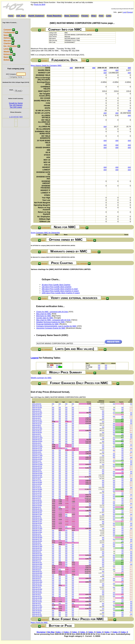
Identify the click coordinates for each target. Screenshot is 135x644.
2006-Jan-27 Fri (37, 587)
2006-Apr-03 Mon (37, 505)
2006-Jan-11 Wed (37, 607)
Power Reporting (54, 16)
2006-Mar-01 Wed (37, 546)
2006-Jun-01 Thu (37, 436)
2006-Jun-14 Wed (37, 422)
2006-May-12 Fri (37, 461)
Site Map (51, 632)
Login (125, 12)
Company (8, 30)
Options (7, 38)
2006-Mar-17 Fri (37, 525)
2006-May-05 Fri (37, 470)
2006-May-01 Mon (37, 477)
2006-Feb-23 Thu (37, 553)
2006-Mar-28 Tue (37, 512)
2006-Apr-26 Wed (37, 482)
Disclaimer (41, 632)
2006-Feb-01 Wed (37, 582)
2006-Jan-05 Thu (37, 614)
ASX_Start (21, 16)
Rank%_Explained (36, 16)
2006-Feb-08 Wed (37, 573)
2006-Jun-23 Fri (37, 409)
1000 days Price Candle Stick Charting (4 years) (61, 293)
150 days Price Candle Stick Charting (56, 287)
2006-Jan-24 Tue (37, 591)
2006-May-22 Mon (37, 450)
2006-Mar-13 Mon (37, 532)
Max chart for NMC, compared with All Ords (53, 320)
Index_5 (92, 632)
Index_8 (116, 632)
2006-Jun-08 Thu (37, 427)
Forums (85, 16)
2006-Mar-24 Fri (37, 516)
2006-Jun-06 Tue (37, 431)
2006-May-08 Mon (37, 468)
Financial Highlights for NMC (48, 324)
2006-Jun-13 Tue (37, 423)
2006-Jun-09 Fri (37, 425)
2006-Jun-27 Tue (37, 406)
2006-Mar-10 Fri (37, 534)
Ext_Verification (10, 46)
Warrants (7, 40)
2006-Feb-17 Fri (37, 561)
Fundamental (9, 32)
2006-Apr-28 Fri (37, 479)
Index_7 (108, 632)
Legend (35, 358)
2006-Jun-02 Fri (37, 434)
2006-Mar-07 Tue (37, 539)
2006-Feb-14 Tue (37, 566)
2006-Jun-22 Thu (37, 411)
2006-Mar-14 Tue (37, 530)
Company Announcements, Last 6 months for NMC (56, 326)
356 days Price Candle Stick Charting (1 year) (60, 289)
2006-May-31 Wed (37, 438)
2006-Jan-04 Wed (37, 616)
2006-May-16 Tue (37, 457)
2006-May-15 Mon (37, 459)
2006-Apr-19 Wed (37, 489)
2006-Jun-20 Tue (37, 414)
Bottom (7, 60)
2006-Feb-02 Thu (37, 580)
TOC (43, 30)
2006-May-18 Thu (37, 454)
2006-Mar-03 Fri (37, 543)
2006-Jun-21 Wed (37, 413)
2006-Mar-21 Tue (37, 521)
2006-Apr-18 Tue (37, 491)
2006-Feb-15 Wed (37, 564)
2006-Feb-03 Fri (37, 578)
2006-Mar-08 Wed (37, 537)
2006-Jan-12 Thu (37, 605)
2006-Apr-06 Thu (37, 500)
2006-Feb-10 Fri (37, 569)
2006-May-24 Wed (37, 447)
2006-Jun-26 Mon (37, 407)
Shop (94, 16)
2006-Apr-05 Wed (37, 502)
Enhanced (8, 54)
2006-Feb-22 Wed (37, 555)
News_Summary (71, 16)
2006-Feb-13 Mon (37, 568)
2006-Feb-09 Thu (37, 571)
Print (101, 16)
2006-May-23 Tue (37, 448)
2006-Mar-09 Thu (37, 536)
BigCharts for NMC (44, 316)
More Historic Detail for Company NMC (46, 65)
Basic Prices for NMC (39, 622)
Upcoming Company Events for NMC (51, 328)
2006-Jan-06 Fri (37, 612)
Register (130, 12)
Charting (7, 43)
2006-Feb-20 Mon (37, 559)
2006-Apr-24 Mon (37, 484)
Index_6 (100, 632)
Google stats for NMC (45, 318)
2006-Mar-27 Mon (37, 514)
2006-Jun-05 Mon (37, 432)
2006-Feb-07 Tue (37, 575)
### (71, 68)
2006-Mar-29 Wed (37, 511)
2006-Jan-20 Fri (37, 594)
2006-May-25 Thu (37, 445)
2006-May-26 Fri (37, 443)
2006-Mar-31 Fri (37, 507)
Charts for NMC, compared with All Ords (52, 312)
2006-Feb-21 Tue (37, 557)
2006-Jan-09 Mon (37, 610)
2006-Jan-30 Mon (37, 585)
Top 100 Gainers (16, 105)
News (6, 35)
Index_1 (59, 632)
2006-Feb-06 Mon (37, 577)
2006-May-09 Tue (37, 466)
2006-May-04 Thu (37, 471)
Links (109, 16)
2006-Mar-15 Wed (37, 528)
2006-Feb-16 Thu (37, 562)
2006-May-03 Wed (37, 473)
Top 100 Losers (16, 107)
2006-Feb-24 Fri (37, 552)
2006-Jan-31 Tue (37, 584)
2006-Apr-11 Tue (37, 495)
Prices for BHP (39, 4)
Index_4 (84, 632)
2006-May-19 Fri (37, 452)
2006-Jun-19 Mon (37, 416)
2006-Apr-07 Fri (37, 498)
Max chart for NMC (44, 314)
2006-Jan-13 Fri (37, 603)
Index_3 (76, 632)
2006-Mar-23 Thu (37, 518)
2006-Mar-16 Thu (37, 527)
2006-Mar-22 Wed (37, 520)
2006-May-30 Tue (37, 439)
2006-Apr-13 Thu (37, 493)
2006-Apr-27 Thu (37, 480)
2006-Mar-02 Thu (37, 545)
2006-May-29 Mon (37, 441)
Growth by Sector (16, 103)
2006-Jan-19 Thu (37, 596)
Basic (6, 57)
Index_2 (67, 632)
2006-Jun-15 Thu (37, 420)
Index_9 (124, 632)
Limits (6, 49)
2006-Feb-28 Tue (37, 548)
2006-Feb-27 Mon (37, 550)
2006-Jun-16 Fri (37, 418)
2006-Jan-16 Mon (37, 602)
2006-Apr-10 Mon (37, 496)
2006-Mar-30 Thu (37, 509)
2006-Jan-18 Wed (37, 598)
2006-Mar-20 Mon (37, 523)
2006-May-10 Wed (37, 464)
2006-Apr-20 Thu (37, 488)
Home (11, 16)
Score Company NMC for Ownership (45, 233)
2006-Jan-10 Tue (37, 609)
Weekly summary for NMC (41, 378)
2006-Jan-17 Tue (37, 600)
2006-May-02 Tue (37, 475)
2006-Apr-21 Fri (37, 486)
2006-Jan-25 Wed (37, 589)
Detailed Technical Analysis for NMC (51, 322)
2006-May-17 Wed (37, 455)
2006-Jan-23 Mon (37, 593)
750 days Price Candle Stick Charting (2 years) (60, 291)
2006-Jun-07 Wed (37, 429)
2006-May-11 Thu (37, 463)
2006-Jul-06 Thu (37, 404)
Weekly (7, 51)
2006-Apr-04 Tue (37, 504)
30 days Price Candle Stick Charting (56, 285)
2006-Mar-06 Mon (37, 541)
